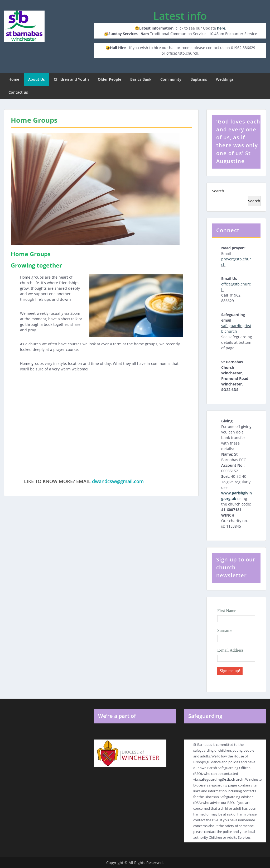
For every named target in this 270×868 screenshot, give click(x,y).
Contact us (18, 92)
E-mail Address (230, 650)
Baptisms (199, 79)
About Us (37, 79)
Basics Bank (141, 79)
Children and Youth (71, 79)
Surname (225, 630)
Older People (110, 79)
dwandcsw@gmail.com (118, 481)
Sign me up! (230, 671)
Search (218, 191)
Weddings (225, 79)
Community (171, 79)
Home (14, 79)
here (221, 28)
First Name (227, 611)
